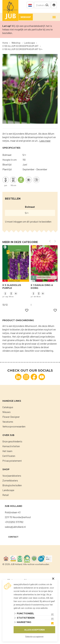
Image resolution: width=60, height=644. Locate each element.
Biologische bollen (12, 485)
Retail (6, 495)
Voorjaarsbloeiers (12, 476)
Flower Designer (11, 417)
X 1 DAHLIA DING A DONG (42, 287)
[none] (47, 5)
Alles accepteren (34, 630)
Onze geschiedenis (12, 441)
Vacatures (8, 422)
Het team (7, 451)
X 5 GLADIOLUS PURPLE (12, 287)
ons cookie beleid (31, 601)
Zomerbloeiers (10, 480)
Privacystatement (12, 461)
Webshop (26, 17)
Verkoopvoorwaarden (14, 426)
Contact (13, 537)
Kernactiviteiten (11, 446)
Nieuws (6, 412)
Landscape (8, 490)
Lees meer (45, 141)
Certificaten (9, 456)
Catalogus (8, 407)
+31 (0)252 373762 (14, 522)
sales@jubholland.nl (15, 527)
